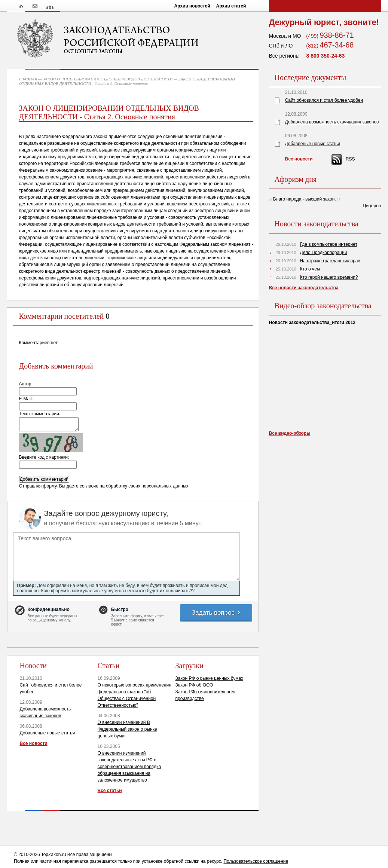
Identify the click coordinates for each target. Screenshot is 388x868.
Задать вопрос (216, 613)
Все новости (34, 743)
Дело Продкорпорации (324, 253)
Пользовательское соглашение (256, 861)
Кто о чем (310, 269)
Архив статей (231, 6)
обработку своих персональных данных (147, 486)
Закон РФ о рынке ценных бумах (210, 678)
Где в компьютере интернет (329, 244)
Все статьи (110, 791)
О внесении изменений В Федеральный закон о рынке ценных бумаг (127, 729)
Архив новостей (192, 6)
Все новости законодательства (304, 288)
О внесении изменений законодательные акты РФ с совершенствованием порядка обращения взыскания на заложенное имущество (129, 767)
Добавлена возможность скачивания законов (332, 122)
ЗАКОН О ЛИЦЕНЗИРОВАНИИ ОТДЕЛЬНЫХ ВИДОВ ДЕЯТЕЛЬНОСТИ (108, 79)
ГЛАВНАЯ (28, 79)
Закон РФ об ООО (194, 685)
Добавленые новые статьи (48, 733)
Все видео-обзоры (290, 433)
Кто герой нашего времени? (329, 277)
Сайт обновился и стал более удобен (324, 100)
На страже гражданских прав (330, 261)
